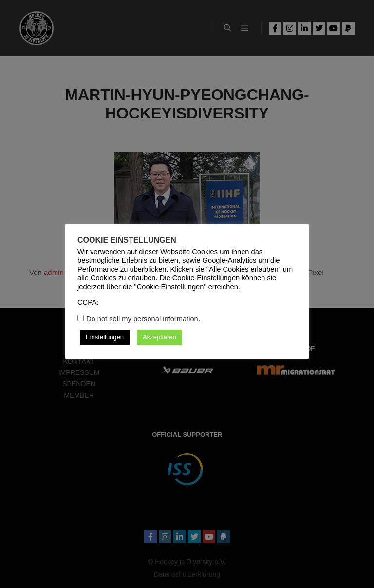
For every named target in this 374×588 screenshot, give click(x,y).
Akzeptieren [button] (159, 337)
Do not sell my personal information (142, 319)
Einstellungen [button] (105, 337)
